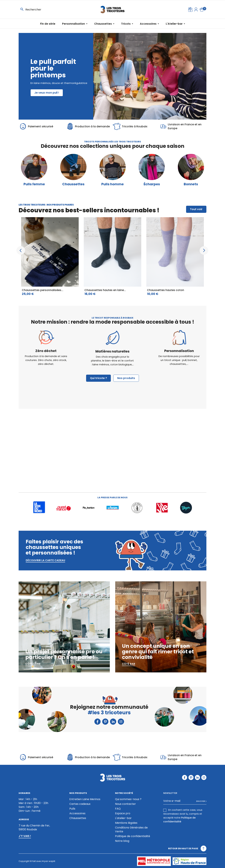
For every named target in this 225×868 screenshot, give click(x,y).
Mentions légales (126, 823)
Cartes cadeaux (80, 804)
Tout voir (196, 209)
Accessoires (77, 813)
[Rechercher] (41, 10)
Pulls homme (112, 184)
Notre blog (122, 841)
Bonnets (191, 184)
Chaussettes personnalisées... (43, 290)
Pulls (72, 809)
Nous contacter (125, 804)
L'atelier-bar (123, 818)
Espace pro (123, 813)
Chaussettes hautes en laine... (105, 290)
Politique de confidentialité (133, 836)
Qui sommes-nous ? (128, 799)
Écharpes (152, 184)
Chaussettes (73, 184)
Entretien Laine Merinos (85, 799)
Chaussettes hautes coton (166, 290)
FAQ (118, 809)
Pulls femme (34, 184)
